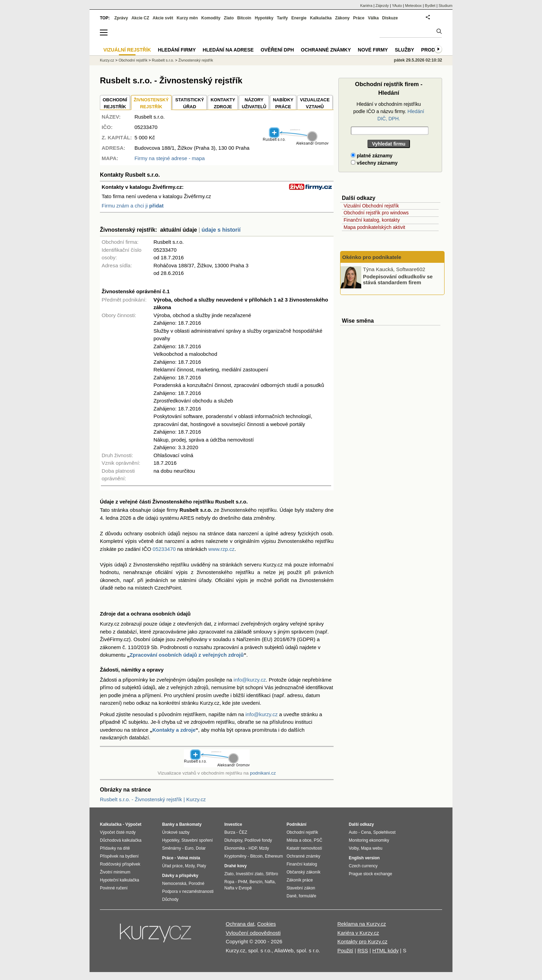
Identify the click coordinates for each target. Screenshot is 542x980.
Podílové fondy (258, 840)
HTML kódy (385, 950)
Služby (404, 50)
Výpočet (133, 824)
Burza (230, 832)
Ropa (229, 882)
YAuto (397, 6)
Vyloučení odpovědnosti (253, 933)
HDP (253, 848)
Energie (299, 18)
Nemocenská (174, 884)
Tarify (282, 18)
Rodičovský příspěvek (120, 864)
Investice (233, 824)
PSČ (318, 840)
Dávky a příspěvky (180, 876)
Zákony (342, 18)
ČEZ (243, 832)
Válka (373, 18)
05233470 (164, 549)
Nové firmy (373, 50)
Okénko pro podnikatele (372, 257)
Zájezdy (382, 6)
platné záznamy (372, 156)
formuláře (307, 896)
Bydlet (430, 6)
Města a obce (299, 840)
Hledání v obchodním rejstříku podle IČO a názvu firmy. (389, 111)
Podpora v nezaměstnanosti (188, 891)
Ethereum (274, 856)
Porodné (197, 884)
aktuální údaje (179, 230)
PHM (242, 882)
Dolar (201, 848)
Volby (354, 848)
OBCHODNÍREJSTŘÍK (115, 103)
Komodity (211, 18)
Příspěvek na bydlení (119, 856)
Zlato (229, 18)
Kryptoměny (235, 856)
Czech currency (363, 866)
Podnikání (296, 824)
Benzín (256, 882)
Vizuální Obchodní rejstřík (371, 206)
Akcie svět (163, 18)
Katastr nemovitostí (304, 848)
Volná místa (188, 858)
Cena (366, 832)
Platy (202, 866)
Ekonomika (235, 848)
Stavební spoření (197, 840)
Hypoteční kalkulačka (119, 880)
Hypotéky (264, 18)
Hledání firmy (177, 50)
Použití (345, 950)
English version (364, 858)
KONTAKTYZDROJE (223, 103)
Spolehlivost (385, 832)
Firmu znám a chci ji (133, 206)
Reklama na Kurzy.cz (362, 924)
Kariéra (366, 6)
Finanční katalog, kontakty (372, 220)
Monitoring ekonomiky (369, 840)
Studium (446, 6)
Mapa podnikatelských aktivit (374, 227)
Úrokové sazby (176, 832)
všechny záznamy (374, 163)
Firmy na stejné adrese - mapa (170, 158)
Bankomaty (190, 824)
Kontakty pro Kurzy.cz (362, 941)
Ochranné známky (326, 50)
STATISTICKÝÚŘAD (190, 103)
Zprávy (121, 18)
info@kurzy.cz (250, 680)
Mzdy (190, 866)
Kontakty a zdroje (174, 730)
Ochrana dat (240, 924)
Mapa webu (372, 848)
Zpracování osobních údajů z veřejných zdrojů (187, 655)
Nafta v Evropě (238, 888)
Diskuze (390, 18)
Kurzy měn (187, 18)
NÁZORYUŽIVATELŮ (254, 103)
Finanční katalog (302, 864)
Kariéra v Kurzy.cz (358, 933)
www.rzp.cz (222, 549)
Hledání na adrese (228, 50)
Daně (292, 896)
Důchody (170, 899)
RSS (363, 950)
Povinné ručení (114, 888)
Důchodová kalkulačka (121, 840)
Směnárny (172, 848)
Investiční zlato (249, 874)
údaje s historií (221, 230)
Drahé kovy (236, 866)
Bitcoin (244, 18)
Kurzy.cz (107, 60)
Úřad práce (172, 866)
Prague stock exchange (370, 874)
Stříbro (272, 874)
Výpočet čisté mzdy (118, 832)
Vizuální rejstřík (127, 50)
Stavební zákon (301, 888)
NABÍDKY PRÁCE (283, 103)
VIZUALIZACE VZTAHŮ (315, 103)
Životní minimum (115, 872)
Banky (168, 824)
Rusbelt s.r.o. (163, 60)
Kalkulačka (321, 18)
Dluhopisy (233, 840)
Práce (359, 18)
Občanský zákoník (303, 872)
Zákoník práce (300, 880)
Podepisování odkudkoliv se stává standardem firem (398, 279)
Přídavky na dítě (115, 848)
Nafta (270, 882)
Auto (353, 832)
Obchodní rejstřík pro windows (376, 213)
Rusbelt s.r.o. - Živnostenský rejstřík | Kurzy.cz (153, 799)
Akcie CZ (140, 18)
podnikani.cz (263, 773)
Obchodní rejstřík (133, 60)
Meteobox (413, 6)
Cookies (267, 924)
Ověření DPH (277, 50)
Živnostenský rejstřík (196, 60)
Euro (189, 848)
